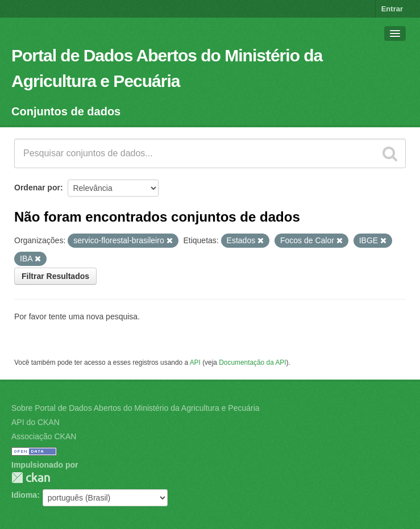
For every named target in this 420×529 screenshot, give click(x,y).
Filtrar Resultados (55, 276)
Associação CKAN (44, 436)
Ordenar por (37, 188)
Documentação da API (252, 363)
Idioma (24, 495)
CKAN (31, 478)
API (195, 363)
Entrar (392, 9)
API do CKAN (36, 422)
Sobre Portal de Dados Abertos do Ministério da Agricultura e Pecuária (136, 408)
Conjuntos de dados (66, 111)
